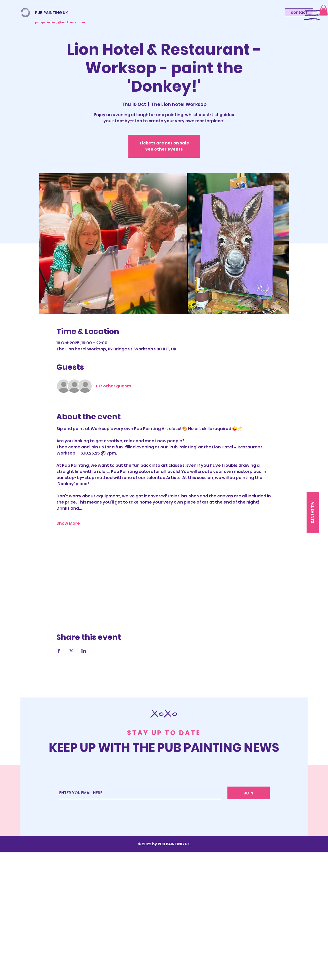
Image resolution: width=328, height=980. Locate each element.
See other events (164, 149)
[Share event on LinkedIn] (84, 651)
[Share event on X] (71, 651)
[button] (312, 15)
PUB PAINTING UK (51, 13)
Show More (68, 523)
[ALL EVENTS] (313, 512)
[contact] (299, 12)
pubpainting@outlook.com (60, 22)
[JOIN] (249, 793)
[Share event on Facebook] (59, 651)
